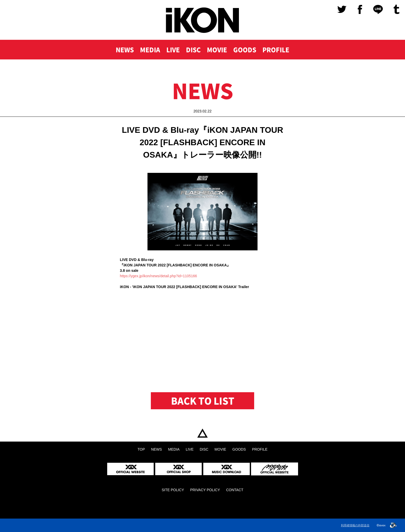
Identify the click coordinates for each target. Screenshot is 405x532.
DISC (193, 50)
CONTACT (235, 490)
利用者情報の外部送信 (355, 525)
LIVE (173, 50)
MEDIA (150, 50)
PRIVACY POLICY (205, 490)
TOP (202, 433)
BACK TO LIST (203, 401)
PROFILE (276, 50)
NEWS (125, 50)
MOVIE (217, 50)
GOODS (245, 50)
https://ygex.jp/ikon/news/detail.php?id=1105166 (158, 276)
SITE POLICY (173, 490)
